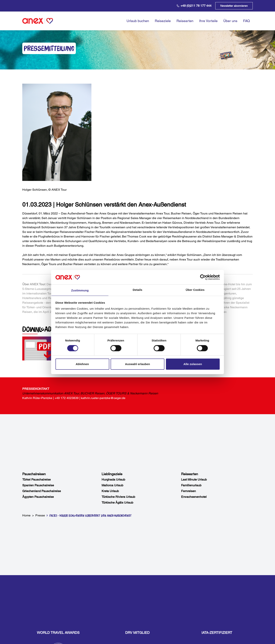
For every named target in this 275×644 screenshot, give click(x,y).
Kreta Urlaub (110, 491)
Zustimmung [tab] (80, 290)
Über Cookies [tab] (195, 290)
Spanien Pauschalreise (38, 485)
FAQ (246, 21)
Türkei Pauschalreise (36, 479)
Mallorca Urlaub (112, 485)
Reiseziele (163, 21)
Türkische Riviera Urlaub (118, 497)
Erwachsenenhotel (194, 497)
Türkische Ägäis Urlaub (117, 503)
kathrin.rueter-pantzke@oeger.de (103, 398)
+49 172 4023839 (67, 398)
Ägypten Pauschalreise (38, 497)
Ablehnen (82, 364)
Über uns (230, 21)
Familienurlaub (191, 485)
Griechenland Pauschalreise (42, 491)
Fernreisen (188, 491)
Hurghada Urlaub (113, 479)
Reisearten (185, 21)
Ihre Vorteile (208, 21)
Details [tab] (137, 290)
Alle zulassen (193, 364)
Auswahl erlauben (137, 364)
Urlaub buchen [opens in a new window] (138, 21)
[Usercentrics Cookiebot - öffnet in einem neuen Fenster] (203, 277)
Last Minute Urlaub (194, 479)
